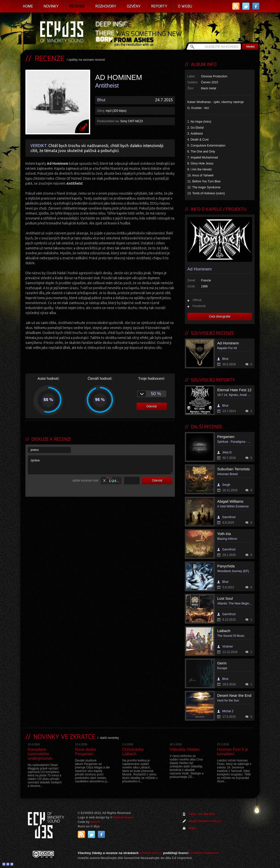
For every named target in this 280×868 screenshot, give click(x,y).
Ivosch (95, 822)
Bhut (101, 100)
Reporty (159, 6)
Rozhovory (106, 6)
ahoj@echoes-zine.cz (205, 821)
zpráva (100, 465)
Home (28, 6)
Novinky (51, 6)
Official (197, 300)
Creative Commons (204, 853)
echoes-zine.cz (151, 853)
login (192, 828)
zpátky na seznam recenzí (87, 60)
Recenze (77, 6)
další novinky (109, 738)
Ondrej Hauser (124, 817)
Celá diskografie (220, 317)
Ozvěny (134, 6)
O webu (185, 6)
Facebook (199, 306)
